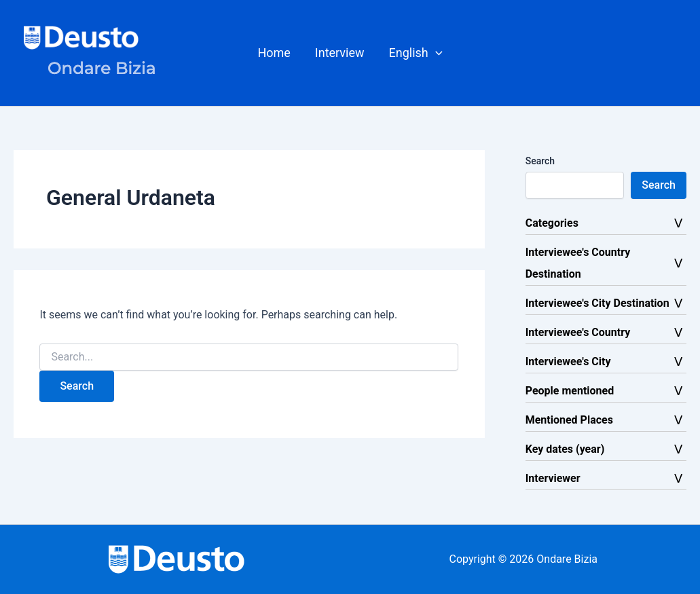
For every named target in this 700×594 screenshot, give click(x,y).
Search (540, 161)
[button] (416, 53)
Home (274, 53)
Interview (340, 53)
